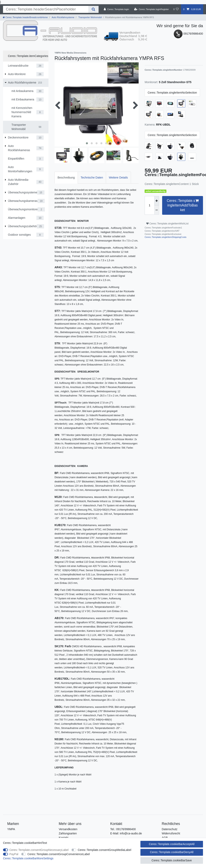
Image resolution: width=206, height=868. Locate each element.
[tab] (66, 178)
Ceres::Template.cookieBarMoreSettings (28, 858)
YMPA (11, 829)
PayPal (14, 854)
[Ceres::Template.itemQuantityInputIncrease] (157, 201)
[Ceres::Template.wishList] (176, 9)
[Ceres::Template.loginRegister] (152, 9)
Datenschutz (170, 829)
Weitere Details (118, 178)
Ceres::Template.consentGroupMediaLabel (104, 850)
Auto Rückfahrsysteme (63, 17)
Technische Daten (92, 178)
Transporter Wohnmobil (90, 17)
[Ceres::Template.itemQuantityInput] (149, 205)
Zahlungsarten (68, 833)
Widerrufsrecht (171, 833)
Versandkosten (68, 829)
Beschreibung (66, 178)
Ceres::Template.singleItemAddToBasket (183, 205)
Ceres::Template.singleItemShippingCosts (166, 237)
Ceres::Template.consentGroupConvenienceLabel (59, 854)
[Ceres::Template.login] (116, 9)
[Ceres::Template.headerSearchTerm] (46, 9)
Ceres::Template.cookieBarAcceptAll (172, 844)
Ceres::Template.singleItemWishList (167, 224)
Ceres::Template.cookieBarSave (172, 860)
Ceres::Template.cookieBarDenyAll (172, 852)
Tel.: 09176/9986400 (123, 829)
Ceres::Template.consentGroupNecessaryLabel (39, 850)
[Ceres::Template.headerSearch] (93, 9)
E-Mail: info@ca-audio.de (126, 833)
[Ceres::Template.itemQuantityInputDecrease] (157, 210)
